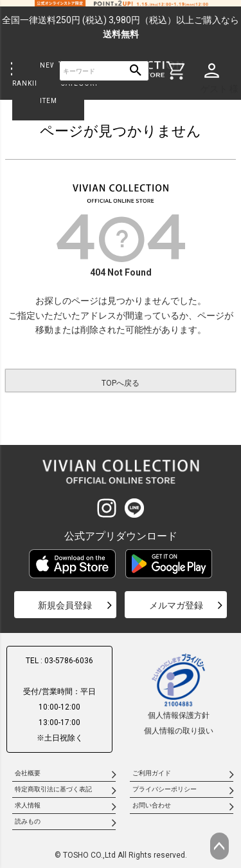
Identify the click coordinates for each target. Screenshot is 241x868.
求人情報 (28, 805)
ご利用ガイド (152, 773)
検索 (136, 71)
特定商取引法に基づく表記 (53, 789)
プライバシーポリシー (165, 789)
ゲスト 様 (219, 89)
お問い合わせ (152, 805)
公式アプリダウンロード (121, 536)
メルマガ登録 (176, 605)
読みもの (28, 821)
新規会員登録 (65, 605)
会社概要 (28, 773)
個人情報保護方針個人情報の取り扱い (179, 694)
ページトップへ (219, 846)
